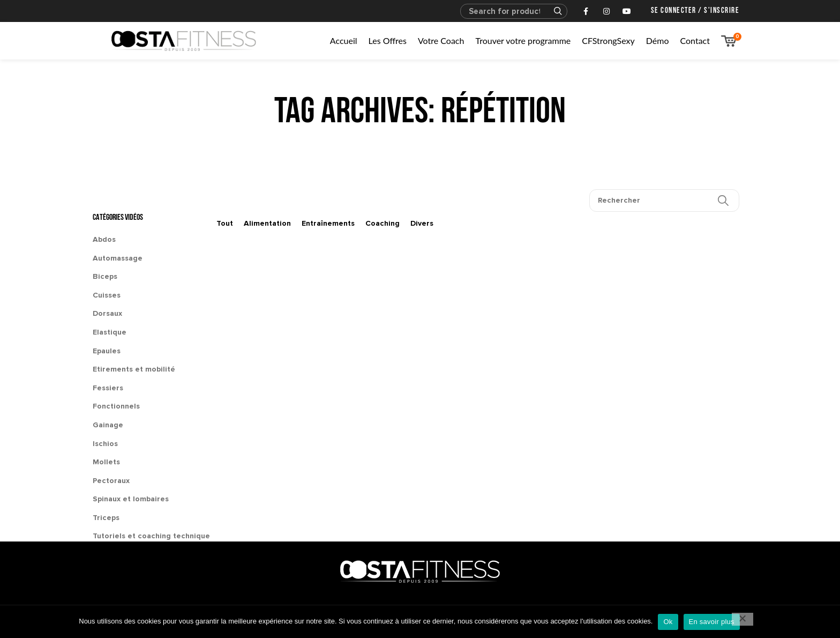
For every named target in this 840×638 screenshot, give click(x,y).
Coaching (382, 223)
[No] (742, 619)
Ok (668, 622)
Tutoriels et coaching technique (151, 536)
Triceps (106, 518)
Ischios (105, 444)
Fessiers (108, 388)
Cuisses (107, 295)
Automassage (118, 258)
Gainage (108, 425)
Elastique (110, 332)
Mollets (106, 462)
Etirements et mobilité (134, 369)
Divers (422, 223)
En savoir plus (712, 622)
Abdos (104, 239)
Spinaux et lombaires (131, 499)
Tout (225, 223)
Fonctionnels (116, 406)
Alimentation (267, 223)
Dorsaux (107, 313)
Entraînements (328, 223)
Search (553, 11)
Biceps (105, 276)
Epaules (107, 351)
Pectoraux (111, 481)
